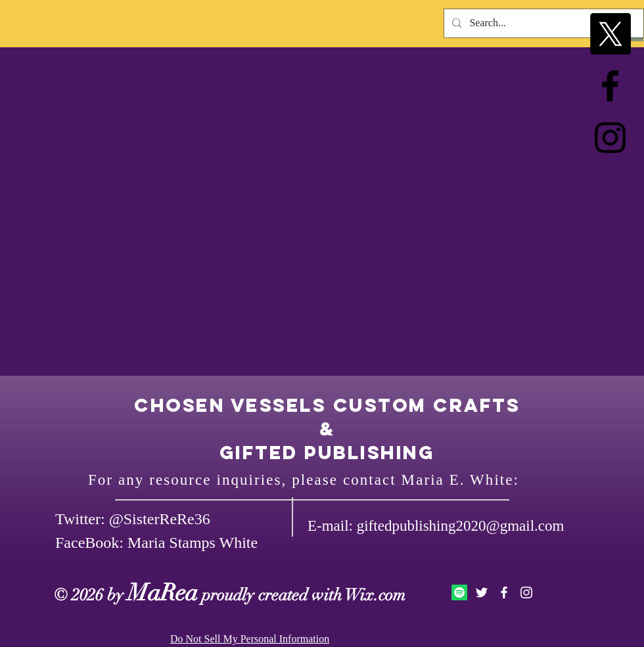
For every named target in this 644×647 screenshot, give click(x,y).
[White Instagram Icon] (526, 592)
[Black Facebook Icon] (610, 86)
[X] (610, 34)
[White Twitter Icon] (482, 592)
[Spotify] (459, 592)
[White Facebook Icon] (504, 592)
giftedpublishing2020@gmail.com (461, 526)
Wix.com (375, 595)
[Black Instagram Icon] (610, 138)
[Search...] (542, 23)
